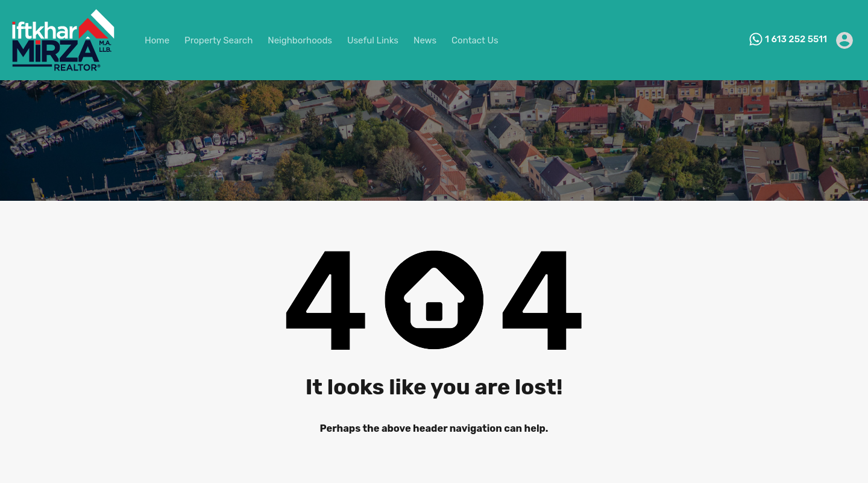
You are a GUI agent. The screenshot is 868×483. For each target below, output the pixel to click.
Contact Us (475, 40)
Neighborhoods (300, 40)
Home (157, 40)
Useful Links (373, 40)
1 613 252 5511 (796, 39)
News (425, 40)
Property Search (219, 40)
